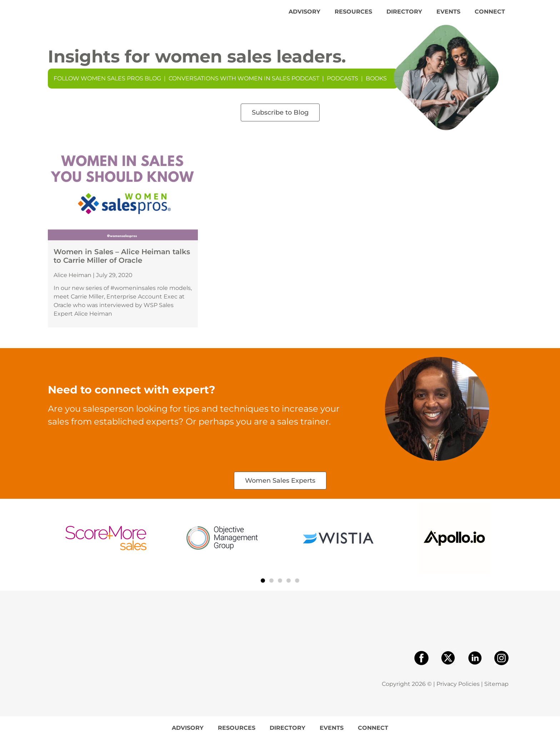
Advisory (304, 16)
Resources (353, 16)
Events (448, 16)
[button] (263, 589)
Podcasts (342, 87)
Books (376, 87)
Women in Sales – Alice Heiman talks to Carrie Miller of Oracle (122, 264)
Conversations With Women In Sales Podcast (244, 87)
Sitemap (496, 692)
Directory (404, 16)
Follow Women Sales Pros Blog (107, 87)
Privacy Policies (458, 692)
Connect (490, 16)
